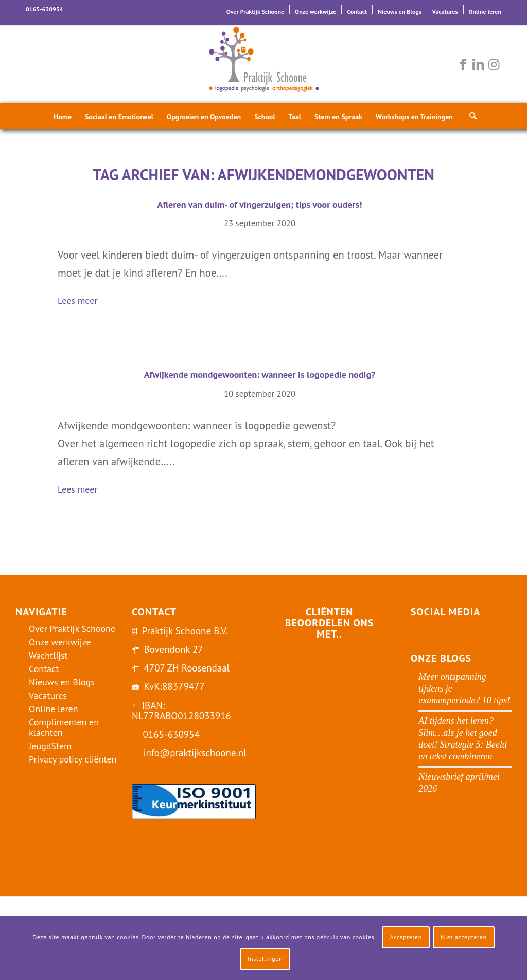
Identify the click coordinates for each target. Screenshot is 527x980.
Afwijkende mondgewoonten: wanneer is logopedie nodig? (260, 375)
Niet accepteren (463, 937)
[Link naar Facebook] (463, 64)
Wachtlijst (48, 655)
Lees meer (82, 302)
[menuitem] (256, 10)
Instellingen (265, 959)
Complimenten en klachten (64, 727)
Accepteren (406, 937)
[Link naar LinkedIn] (478, 64)
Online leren (485, 12)
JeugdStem (50, 746)
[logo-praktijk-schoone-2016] (263, 64)
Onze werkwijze (315, 12)
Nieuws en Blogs (400, 12)
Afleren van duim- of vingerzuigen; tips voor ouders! (260, 204)
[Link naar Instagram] (494, 64)
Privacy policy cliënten (73, 759)
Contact (357, 12)
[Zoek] (470, 116)
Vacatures (445, 12)
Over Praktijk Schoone (255, 12)
